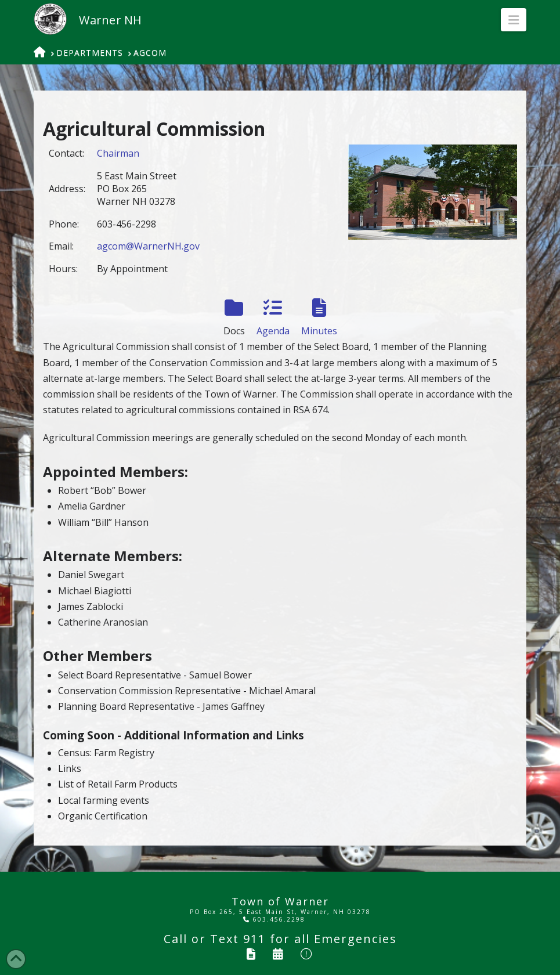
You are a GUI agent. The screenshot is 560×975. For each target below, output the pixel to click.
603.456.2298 (274, 919)
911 (254, 939)
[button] (514, 20)
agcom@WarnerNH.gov (148, 246)
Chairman (118, 153)
